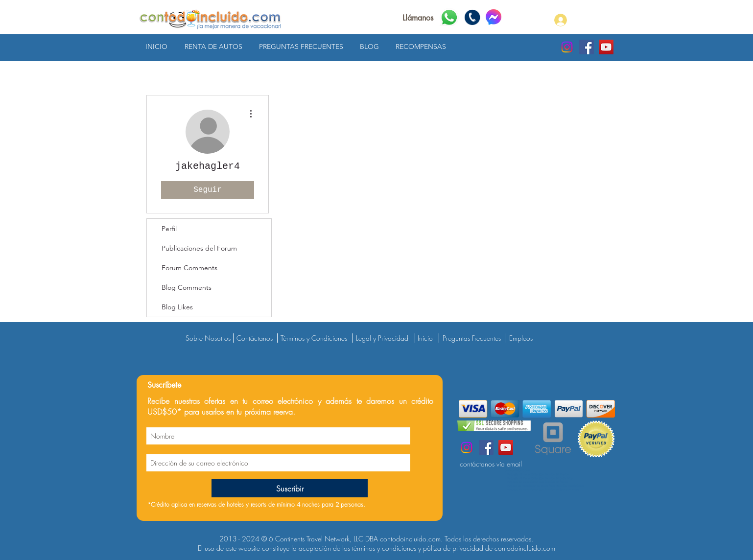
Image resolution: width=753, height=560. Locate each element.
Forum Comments (189, 268)
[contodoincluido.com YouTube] (606, 47)
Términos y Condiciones (314, 338)
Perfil (169, 229)
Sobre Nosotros (208, 338)
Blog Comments (187, 287)
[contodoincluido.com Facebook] (587, 47)
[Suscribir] (290, 488)
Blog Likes (177, 307)
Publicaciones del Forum (199, 248)
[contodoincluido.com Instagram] (567, 47)
